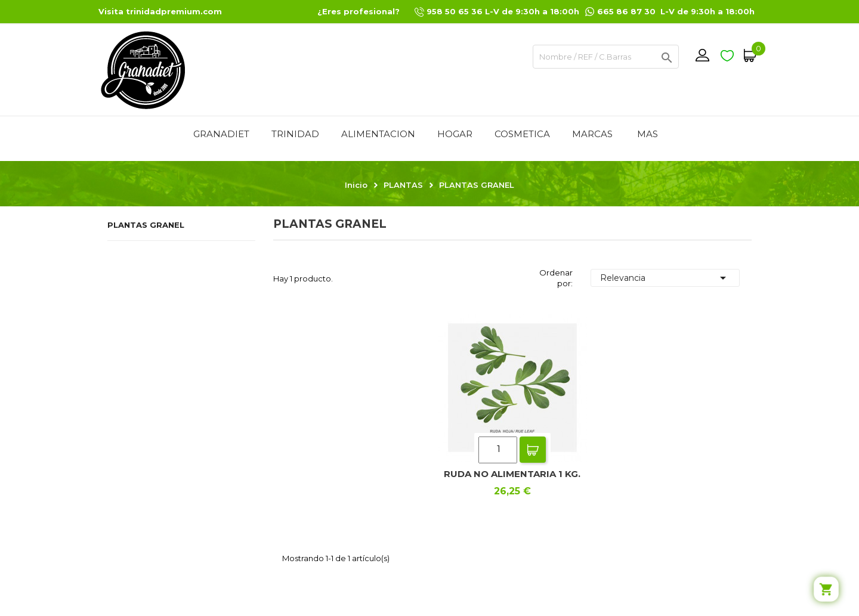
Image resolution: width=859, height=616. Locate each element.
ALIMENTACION (378, 134)
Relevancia (665, 278)
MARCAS (592, 134)
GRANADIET (221, 134)
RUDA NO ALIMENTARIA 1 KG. (512, 474)
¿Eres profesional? (359, 11)
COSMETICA (522, 134)
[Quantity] (498, 450)
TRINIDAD (295, 134)
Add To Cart (533, 450)
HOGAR (455, 134)
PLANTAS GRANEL (146, 225)
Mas (648, 134)
